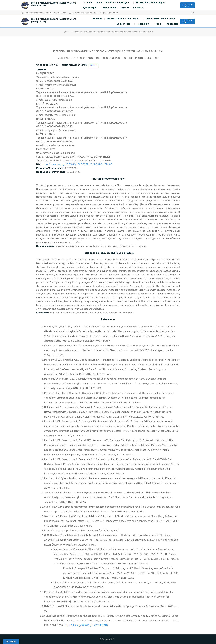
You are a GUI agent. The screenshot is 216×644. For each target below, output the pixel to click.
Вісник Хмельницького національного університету (54, 4)
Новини (125, 8)
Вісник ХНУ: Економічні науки (113, 3)
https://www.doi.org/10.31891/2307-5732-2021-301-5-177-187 (77, 164)
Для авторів (90, 8)
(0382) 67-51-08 (111, 13)
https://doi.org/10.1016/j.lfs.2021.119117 (86, 625)
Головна (87, 3)
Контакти (139, 8)
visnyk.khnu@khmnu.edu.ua (85, 13)
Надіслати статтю (187, 5)
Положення (110, 8)
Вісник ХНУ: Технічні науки (150, 3)
